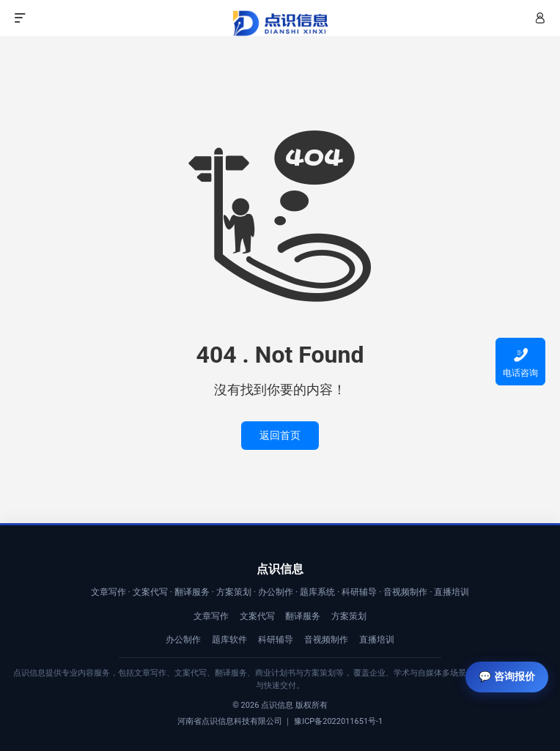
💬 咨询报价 (507, 676)
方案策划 (349, 616)
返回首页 (280, 435)
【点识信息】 (280, 23)
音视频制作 (326, 640)
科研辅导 (276, 640)
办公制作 (183, 640)
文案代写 (257, 616)
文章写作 (211, 616)
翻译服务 (303, 616)
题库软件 (229, 640)
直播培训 (377, 640)
